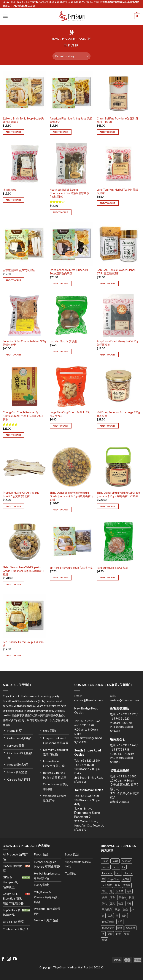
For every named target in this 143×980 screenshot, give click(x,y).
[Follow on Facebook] (3, 959)
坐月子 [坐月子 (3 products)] (120, 891)
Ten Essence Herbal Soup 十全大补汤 (23, 644)
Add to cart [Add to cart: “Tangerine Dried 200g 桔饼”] (108, 578)
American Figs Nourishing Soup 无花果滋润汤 (71, 120)
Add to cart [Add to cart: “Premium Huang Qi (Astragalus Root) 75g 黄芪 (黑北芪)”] (14, 506)
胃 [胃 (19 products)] (103, 916)
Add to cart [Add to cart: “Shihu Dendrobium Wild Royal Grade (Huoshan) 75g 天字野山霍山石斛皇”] (108, 506)
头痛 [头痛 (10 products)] (104, 897)
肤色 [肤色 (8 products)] (126, 909)
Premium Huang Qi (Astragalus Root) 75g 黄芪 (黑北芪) (21, 494)
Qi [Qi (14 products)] (103, 879)
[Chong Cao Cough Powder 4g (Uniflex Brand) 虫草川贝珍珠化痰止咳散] (24, 387)
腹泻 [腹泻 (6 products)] (124, 916)
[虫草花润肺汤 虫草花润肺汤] (24, 244)
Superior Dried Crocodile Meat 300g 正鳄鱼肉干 (24, 343)
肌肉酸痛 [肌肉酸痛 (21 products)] (107, 909)
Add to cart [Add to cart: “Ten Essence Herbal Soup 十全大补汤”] (14, 655)
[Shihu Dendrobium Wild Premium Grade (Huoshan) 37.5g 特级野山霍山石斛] (71, 467)
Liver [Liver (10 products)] (118, 873)
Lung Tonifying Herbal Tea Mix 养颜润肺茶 (117, 191)
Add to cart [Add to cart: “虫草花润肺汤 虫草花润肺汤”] (14, 280)
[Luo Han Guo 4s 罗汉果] (71, 315)
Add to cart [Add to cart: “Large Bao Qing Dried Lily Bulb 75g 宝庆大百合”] (61, 426)
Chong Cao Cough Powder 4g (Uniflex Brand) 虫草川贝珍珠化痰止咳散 (24, 416)
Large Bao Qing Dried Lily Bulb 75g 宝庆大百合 (70, 414)
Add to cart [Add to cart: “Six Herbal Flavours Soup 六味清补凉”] (61, 578)
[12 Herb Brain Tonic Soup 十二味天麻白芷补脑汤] (24, 93)
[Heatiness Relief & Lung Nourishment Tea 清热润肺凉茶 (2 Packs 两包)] (71, 164)
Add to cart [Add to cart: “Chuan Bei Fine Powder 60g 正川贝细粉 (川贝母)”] (108, 132)
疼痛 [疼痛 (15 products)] (129, 903)
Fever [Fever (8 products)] (116, 867)
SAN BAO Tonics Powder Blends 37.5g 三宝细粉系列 (116, 272)
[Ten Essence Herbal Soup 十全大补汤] (24, 616)
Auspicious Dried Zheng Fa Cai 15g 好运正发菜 (117, 343)
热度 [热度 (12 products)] (121, 903)
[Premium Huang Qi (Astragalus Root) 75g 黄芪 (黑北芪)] (24, 467)
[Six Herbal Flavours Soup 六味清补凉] (71, 542)
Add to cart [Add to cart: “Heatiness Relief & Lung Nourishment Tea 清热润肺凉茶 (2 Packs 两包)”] (61, 212)
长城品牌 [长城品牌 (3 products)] (131, 928)
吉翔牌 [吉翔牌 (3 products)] (127, 885)
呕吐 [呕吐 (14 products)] (104, 891)
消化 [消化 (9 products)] (104, 903)
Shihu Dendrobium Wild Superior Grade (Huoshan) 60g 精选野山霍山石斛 (23, 571)
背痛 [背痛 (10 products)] (110, 916)
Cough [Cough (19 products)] (115, 861)
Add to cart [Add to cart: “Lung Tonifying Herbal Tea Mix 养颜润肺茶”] (108, 203)
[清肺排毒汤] (24, 164)
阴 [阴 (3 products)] (103, 934)
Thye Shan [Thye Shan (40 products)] (113, 879)
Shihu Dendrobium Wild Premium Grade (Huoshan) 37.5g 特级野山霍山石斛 (71, 496)
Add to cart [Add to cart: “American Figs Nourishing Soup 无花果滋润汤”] (61, 132)
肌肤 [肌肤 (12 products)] (117, 909)
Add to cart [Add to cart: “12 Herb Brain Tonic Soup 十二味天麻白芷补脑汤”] (14, 132)
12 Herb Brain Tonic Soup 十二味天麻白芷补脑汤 (23, 120)
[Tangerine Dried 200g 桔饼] (119, 542)
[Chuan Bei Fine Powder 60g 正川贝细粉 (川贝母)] (119, 93)
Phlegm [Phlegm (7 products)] (128, 873)
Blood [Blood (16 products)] (105, 861)
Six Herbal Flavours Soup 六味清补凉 (71, 568)
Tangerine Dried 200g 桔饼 (113, 568)
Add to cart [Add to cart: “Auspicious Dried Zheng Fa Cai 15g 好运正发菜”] (108, 355)
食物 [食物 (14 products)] (104, 940)
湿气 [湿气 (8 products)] (113, 903)
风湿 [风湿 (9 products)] (118, 934)
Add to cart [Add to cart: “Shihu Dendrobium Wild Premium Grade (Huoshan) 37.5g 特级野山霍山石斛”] (61, 510)
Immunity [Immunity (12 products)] (107, 873)
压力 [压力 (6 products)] (117, 885)
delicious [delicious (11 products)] (126, 861)
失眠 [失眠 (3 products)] (129, 891)
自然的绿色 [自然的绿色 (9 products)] (108, 922)
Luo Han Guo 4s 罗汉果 (63, 341)
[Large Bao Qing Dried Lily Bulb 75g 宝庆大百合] (71, 387)
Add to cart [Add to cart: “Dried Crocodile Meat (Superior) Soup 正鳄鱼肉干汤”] (61, 284)
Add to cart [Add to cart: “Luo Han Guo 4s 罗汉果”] (61, 351)
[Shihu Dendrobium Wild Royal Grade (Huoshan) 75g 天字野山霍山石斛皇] (119, 467)
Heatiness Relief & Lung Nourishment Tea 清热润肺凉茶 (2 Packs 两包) (69, 193)
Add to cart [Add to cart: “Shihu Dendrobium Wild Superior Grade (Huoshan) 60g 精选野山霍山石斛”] (14, 584)
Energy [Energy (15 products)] (106, 867)
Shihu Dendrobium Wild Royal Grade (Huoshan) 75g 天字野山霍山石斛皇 (118, 494)
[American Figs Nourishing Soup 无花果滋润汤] (71, 93)
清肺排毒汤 (9, 190)
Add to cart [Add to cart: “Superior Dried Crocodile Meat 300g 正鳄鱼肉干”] (14, 355)
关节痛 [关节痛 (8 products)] (126, 879)
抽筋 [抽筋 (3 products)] (131, 897)
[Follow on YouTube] (15, 959)
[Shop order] (71, 56)
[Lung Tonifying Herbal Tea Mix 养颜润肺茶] (119, 164)
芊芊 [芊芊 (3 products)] (120, 922)
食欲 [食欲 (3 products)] (127, 934)
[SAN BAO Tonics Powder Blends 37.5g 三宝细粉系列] (119, 244)
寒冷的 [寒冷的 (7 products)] (122, 897)
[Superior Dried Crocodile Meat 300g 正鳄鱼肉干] (24, 315)
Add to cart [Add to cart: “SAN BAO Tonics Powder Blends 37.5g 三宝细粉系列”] (108, 284)
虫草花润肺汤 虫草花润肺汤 (19, 270)
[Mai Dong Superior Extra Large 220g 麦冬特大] (119, 387)
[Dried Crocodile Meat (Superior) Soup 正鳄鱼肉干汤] (71, 244)
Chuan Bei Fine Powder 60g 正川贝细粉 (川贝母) (117, 120)
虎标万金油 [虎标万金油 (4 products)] (108, 928)
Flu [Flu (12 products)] (124, 867)
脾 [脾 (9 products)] (117, 916)
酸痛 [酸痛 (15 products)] (120, 928)
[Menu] (5, 16)
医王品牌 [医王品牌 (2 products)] (107, 885)
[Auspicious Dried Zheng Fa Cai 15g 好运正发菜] (119, 315)
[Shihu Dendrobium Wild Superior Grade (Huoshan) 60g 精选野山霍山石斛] (24, 542)
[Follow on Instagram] (9, 959)
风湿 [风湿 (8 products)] (110, 934)
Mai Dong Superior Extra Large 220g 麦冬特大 (118, 414)
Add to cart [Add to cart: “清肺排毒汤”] (14, 200)
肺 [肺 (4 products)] (133, 909)
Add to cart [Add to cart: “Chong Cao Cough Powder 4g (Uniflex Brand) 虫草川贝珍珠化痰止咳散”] (14, 435)
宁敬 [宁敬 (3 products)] (113, 897)
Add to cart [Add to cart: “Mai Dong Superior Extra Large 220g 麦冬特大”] (108, 426)
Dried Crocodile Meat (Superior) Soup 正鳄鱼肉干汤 (69, 272)
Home (56, 39)
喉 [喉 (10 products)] (111, 891)
